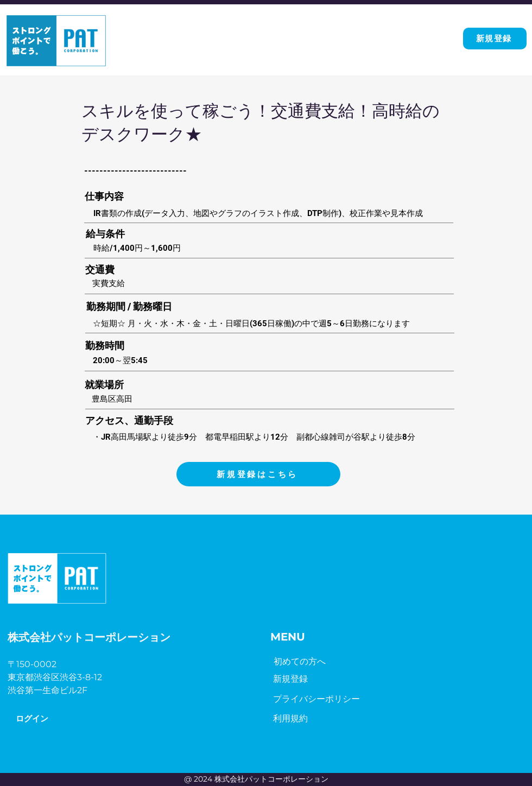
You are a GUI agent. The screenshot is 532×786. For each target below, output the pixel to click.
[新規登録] (495, 39)
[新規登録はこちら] (258, 474)
